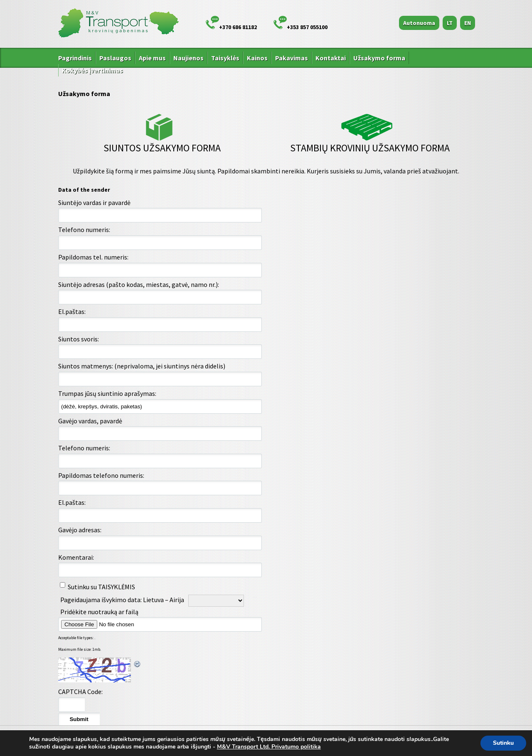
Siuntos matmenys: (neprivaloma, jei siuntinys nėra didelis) (142, 366)
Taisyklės (225, 58)
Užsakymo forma (379, 58)
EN (468, 23)
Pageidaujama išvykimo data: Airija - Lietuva (68, 608)
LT (450, 23)
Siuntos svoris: (79, 339)
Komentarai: (76, 557)
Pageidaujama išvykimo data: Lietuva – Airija (122, 600)
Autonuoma (419, 23)
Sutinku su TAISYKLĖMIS (101, 587)
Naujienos (188, 58)
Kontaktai (331, 58)
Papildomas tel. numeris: (93, 257)
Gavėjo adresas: (80, 530)
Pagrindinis (75, 58)
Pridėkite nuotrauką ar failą (128, 612)
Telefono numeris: (84, 230)
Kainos (257, 58)
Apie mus (152, 58)
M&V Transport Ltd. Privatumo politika (269, 747)
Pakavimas (292, 58)
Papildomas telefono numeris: (101, 475)
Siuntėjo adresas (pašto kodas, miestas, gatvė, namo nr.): (139, 284)
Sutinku (503, 743)
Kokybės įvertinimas (92, 70)
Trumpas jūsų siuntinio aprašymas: (107, 393)
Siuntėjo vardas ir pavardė (94, 203)
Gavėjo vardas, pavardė (90, 421)
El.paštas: (72, 311)
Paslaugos (115, 58)
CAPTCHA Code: (80, 692)
